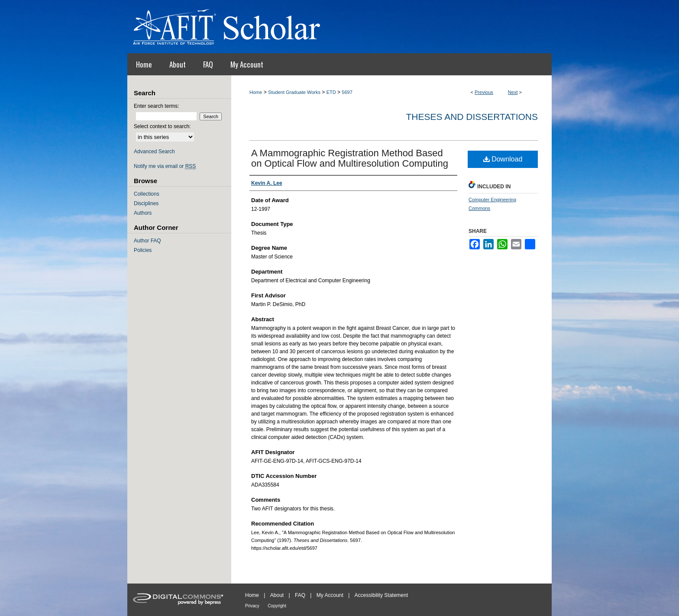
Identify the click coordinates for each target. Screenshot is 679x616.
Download (503, 159)
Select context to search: (162, 126)
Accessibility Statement (381, 595)
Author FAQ (147, 241)
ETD (331, 92)
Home (256, 92)
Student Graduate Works (294, 92)
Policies (143, 250)
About (277, 595)
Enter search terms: (157, 106)
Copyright (277, 606)
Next (513, 92)
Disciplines (146, 203)
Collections (147, 194)
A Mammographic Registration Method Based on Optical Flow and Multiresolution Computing (350, 158)
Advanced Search (154, 152)
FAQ (300, 595)
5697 (347, 92)
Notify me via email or (165, 166)
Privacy (252, 606)
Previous (484, 92)
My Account (330, 595)
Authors (143, 213)
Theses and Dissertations (472, 117)
